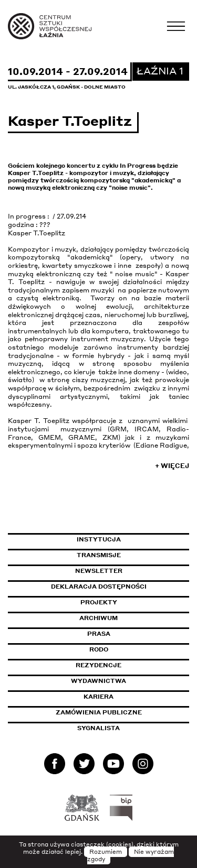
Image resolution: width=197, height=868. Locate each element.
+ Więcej (172, 466)
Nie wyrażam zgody (131, 855)
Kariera (98, 697)
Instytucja (99, 539)
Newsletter (99, 571)
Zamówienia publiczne (122, 712)
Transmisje (133, 555)
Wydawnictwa (98, 681)
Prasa (99, 634)
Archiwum (98, 618)
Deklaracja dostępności (99, 587)
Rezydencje (98, 665)
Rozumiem (106, 852)
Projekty (99, 602)
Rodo (99, 649)
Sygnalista (98, 728)
